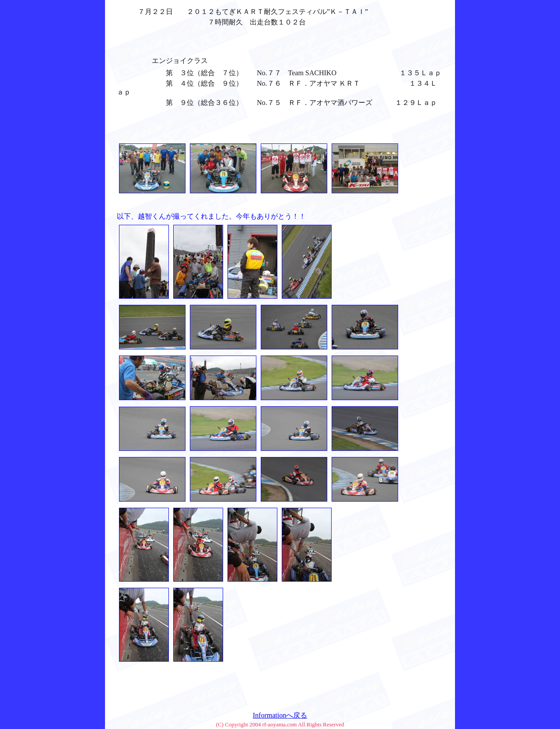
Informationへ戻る (280, 715)
